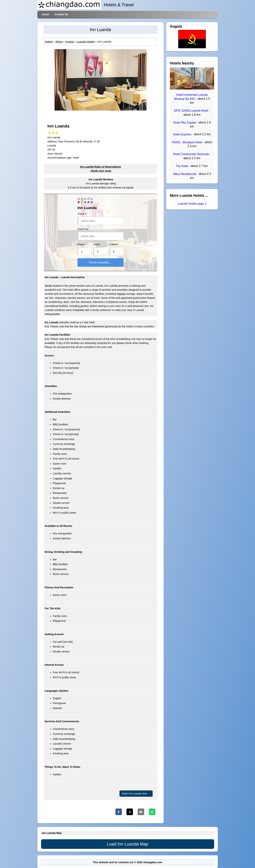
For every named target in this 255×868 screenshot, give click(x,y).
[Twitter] (130, 812)
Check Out (83, 229)
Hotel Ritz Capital (185, 123)
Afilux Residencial (185, 174)
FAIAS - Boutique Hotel (187, 142)
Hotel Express (182, 134)
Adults (97, 244)
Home (46, 14)
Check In (82, 214)
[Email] (141, 812)
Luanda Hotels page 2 (192, 204)
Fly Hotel (183, 166)
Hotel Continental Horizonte (191, 154)
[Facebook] (119, 812)
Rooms (81, 244)
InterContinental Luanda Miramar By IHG (191, 97)
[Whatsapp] (152, 812)
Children (114, 244)
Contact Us (61, 14)
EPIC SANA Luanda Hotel (192, 111)
